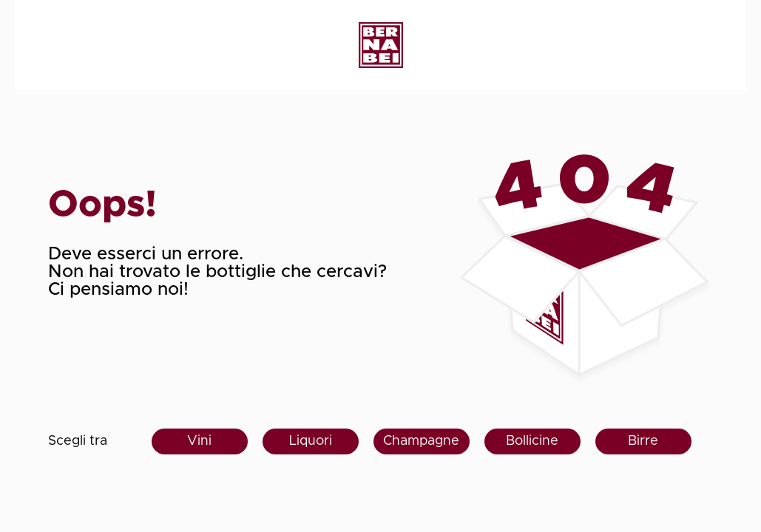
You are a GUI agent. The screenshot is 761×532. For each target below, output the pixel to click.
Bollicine (532, 441)
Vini (199, 441)
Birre (643, 441)
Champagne (421, 441)
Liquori (311, 441)
